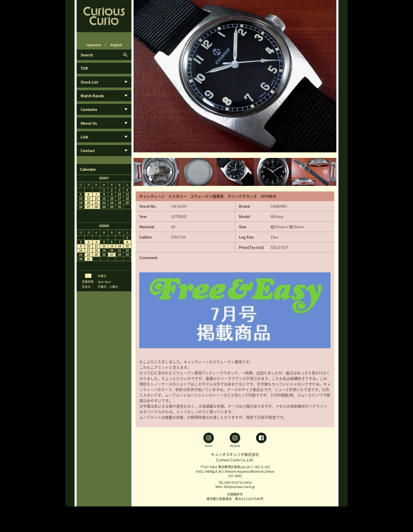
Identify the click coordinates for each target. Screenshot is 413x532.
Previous (145, 172)
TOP (84, 68)
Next (325, 172)
